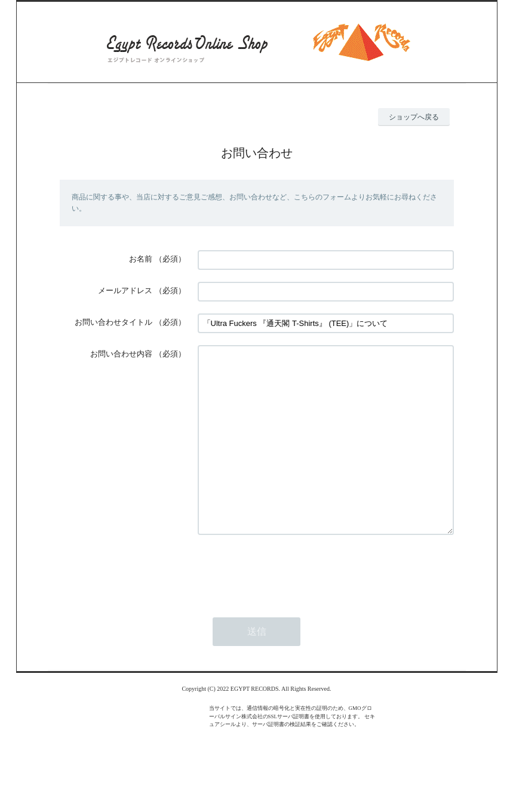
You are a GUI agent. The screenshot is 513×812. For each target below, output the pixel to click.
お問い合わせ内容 (121, 354)
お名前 (141, 259)
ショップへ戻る (414, 117)
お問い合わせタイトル (113, 322)
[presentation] (288, 606)
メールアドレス (125, 290)
